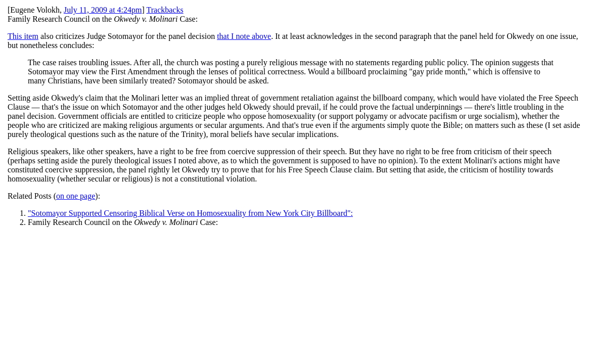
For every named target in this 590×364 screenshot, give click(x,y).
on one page (76, 196)
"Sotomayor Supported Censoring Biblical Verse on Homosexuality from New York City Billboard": (190, 213)
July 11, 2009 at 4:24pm (103, 10)
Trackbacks (165, 10)
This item (23, 36)
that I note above (244, 36)
